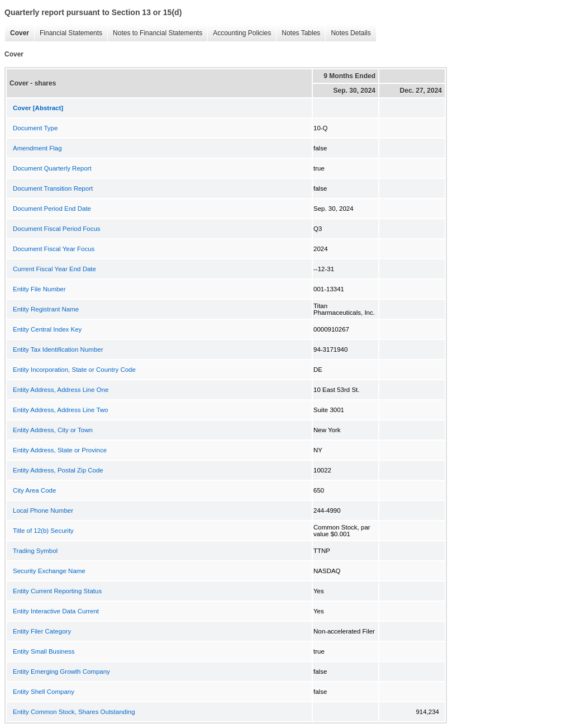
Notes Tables (298, 33)
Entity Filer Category (42, 631)
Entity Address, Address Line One (61, 390)
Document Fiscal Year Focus (54, 249)
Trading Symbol (35, 551)
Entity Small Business (44, 651)
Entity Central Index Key (47, 329)
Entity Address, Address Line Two (60, 410)
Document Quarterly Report (52, 168)
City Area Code (34, 490)
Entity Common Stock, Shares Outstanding (74, 712)
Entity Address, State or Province (60, 450)
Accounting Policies (239, 33)
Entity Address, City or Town (53, 430)
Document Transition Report (53, 188)
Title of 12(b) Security (43, 531)
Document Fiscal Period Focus (57, 229)
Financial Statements (68, 33)
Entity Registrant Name (46, 309)
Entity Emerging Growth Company (61, 672)
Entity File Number (39, 289)
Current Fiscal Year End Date (54, 269)
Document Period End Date (52, 209)
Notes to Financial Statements (155, 33)
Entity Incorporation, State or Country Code (74, 370)
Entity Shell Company (44, 692)
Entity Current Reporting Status (57, 591)
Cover (17, 33)
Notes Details (348, 33)
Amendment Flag (37, 148)
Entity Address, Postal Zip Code (58, 470)
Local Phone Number (43, 510)
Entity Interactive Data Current (56, 611)
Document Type (35, 128)
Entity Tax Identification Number (58, 349)
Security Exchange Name (49, 571)
